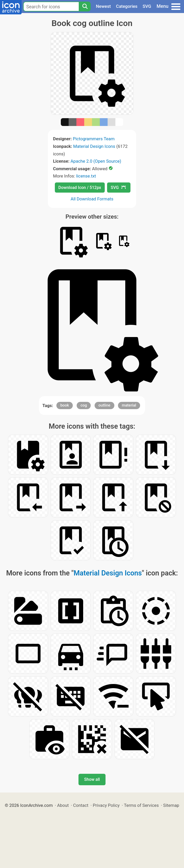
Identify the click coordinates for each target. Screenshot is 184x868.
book (65, 405)
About (63, 805)
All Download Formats (92, 199)
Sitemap (171, 805)
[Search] (85, 7)
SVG (147, 6)
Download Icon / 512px (80, 188)
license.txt (86, 176)
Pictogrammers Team (94, 139)
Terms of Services (141, 805)
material (129, 405)
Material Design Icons (94, 146)
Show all (92, 779)
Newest (103, 6)
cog (84, 405)
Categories (127, 6)
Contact (81, 805)
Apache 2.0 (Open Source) (96, 161)
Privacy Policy (106, 805)
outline (104, 405)
